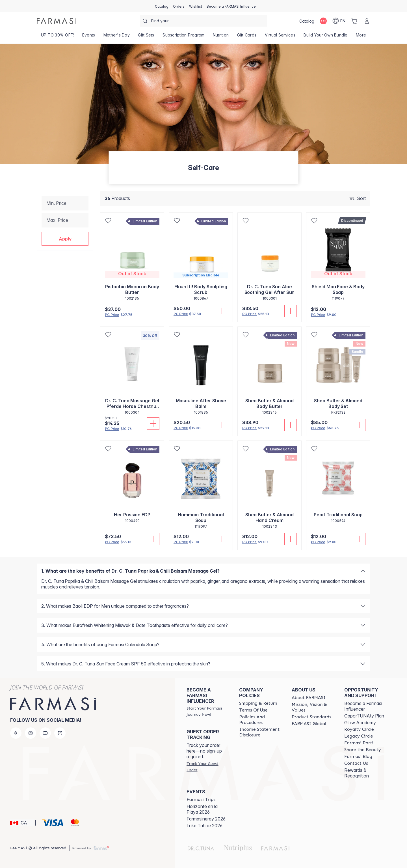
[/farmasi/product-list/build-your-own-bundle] (326, 37)
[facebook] (16, 733)
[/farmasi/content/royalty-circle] (359, 729)
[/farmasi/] (57, 21)
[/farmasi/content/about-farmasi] (309, 698)
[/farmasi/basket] (354, 21)
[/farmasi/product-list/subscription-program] (184, 37)
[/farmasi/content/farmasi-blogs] (358, 757)
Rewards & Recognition (357, 773)
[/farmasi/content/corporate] (309, 724)
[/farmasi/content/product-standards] (311, 717)
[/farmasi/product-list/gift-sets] (146, 37)
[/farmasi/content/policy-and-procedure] (260, 720)
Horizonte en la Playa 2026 (202, 809)
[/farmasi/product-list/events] (89, 37)
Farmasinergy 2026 (206, 819)
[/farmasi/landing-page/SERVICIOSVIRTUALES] (280, 37)
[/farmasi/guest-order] (208, 767)
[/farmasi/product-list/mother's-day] (117, 37)
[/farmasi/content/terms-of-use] (253, 710)
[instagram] (31, 733)
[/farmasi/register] (179, 6)
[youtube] (45, 733)
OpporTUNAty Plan (364, 716)
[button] (65, 239)
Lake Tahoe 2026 (204, 826)
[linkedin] (60, 733)
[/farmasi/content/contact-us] (356, 763)
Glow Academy (360, 723)
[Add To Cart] (222, 311)
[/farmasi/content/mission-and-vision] (313, 707)
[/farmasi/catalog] (162, 6)
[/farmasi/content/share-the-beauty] (363, 750)
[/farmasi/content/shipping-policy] (258, 703)
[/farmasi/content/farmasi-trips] (201, 800)
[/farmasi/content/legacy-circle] (359, 736)
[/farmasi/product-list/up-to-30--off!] (57, 37)
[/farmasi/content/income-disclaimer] (260, 732)
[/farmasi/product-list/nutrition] (221, 37)
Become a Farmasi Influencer (363, 706)
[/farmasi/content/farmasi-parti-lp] (359, 743)
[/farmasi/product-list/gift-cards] (247, 37)
